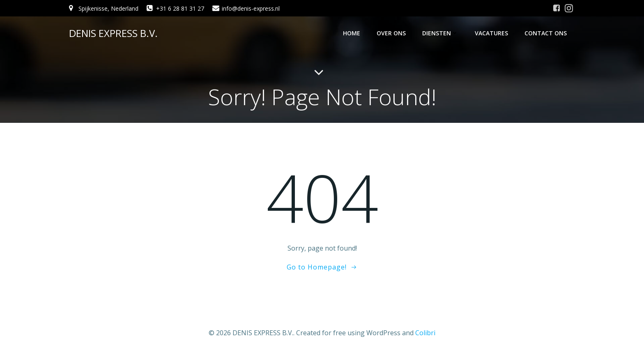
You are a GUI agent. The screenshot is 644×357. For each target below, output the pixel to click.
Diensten (440, 33)
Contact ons (546, 33)
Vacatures (491, 33)
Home (352, 33)
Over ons (391, 33)
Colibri (425, 333)
